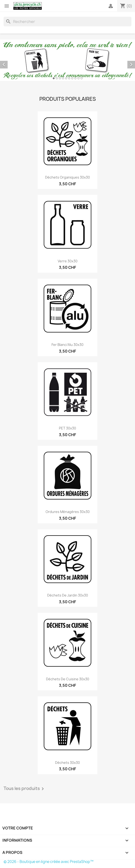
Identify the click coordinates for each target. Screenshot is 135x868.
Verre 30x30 (68, 261)
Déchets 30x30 (67, 763)
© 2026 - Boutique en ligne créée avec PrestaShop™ (49, 862)
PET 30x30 (67, 428)
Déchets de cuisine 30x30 (68, 679)
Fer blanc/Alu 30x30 (67, 345)
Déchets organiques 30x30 (67, 177)
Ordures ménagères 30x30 (68, 512)
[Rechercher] (67, 22)
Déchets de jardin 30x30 (68, 595)
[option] (67, 60)
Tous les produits (25, 789)
